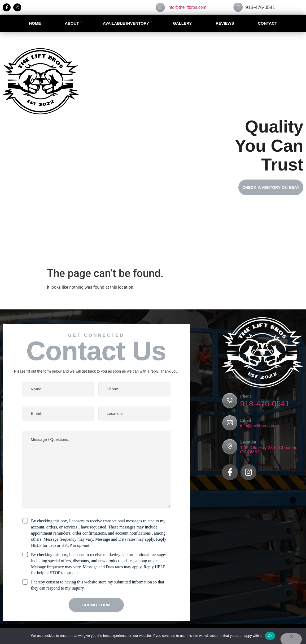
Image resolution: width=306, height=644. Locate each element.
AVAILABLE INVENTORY (126, 23)
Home (35, 23)
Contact (267, 23)
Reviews (225, 23)
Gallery (182, 23)
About (72, 23)
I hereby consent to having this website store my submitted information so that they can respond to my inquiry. (98, 585)
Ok (270, 636)
